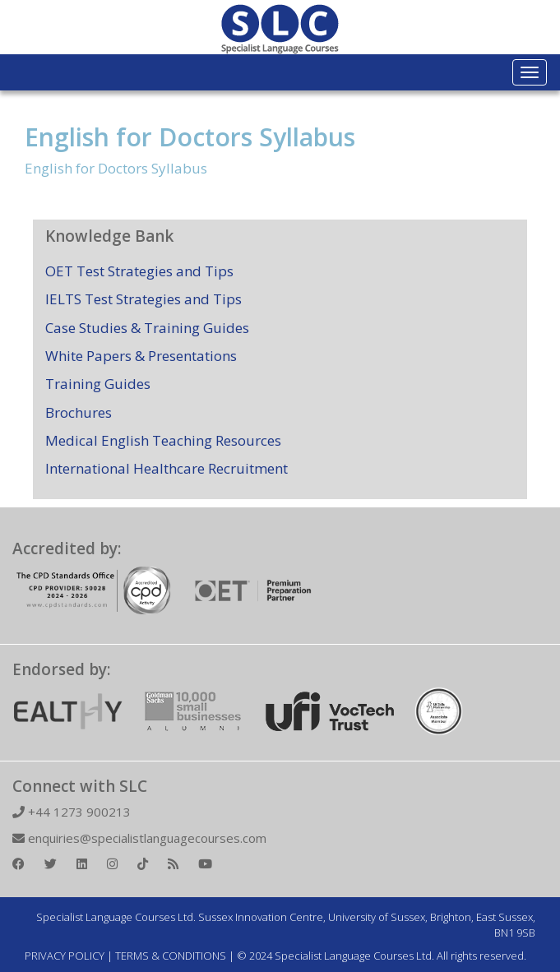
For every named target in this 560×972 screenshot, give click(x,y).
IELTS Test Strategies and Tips (143, 299)
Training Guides (98, 384)
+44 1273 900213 (72, 812)
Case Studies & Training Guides (147, 328)
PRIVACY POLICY (65, 956)
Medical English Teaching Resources (163, 440)
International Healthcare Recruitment (167, 468)
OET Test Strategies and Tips (139, 271)
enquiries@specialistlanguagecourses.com (139, 838)
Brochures (79, 412)
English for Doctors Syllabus (190, 137)
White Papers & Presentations (141, 356)
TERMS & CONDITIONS (171, 956)
